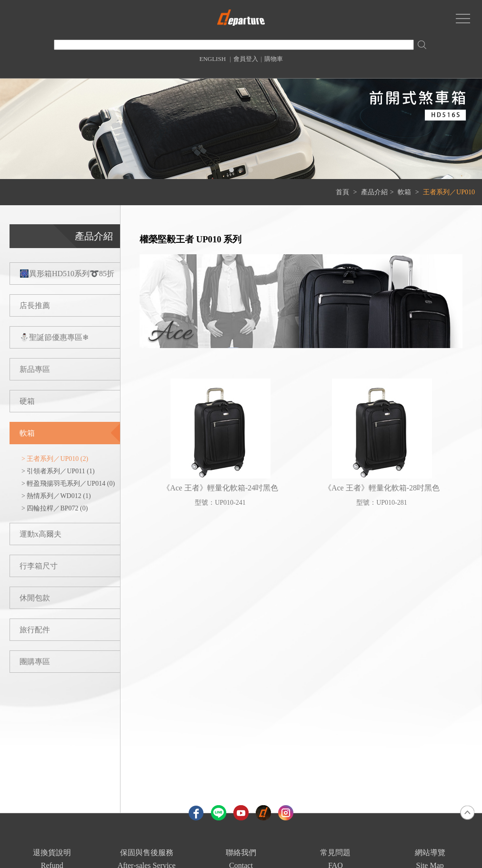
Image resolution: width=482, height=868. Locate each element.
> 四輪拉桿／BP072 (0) (55, 508)
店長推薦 (35, 305)
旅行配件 (35, 630)
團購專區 (35, 662)
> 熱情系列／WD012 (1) (56, 496)
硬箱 (27, 401)
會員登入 (246, 59)
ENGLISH (212, 59)
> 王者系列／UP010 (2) (55, 459)
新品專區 (35, 369)
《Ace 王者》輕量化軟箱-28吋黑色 (382, 488)
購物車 (274, 59)
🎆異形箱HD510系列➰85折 (67, 274)
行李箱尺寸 (39, 566)
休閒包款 (35, 598)
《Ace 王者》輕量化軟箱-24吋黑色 (220, 488)
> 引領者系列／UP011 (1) (58, 471)
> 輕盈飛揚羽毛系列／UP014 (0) (68, 484)
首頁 (342, 192)
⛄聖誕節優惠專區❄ (54, 337)
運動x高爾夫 (40, 534)
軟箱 (405, 192)
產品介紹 (374, 192)
